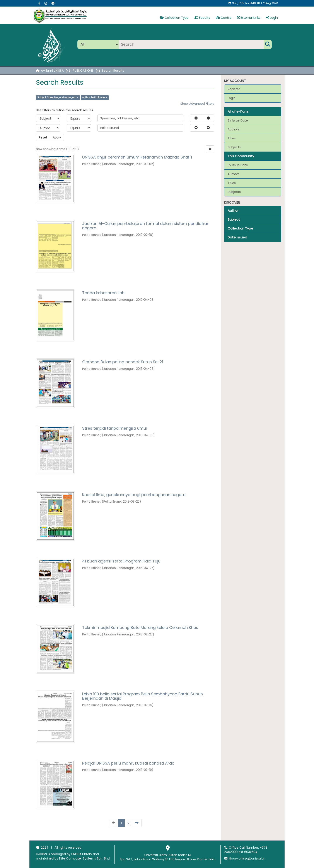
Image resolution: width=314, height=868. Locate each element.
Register (234, 89)
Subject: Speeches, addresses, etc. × (58, 97)
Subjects (234, 147)
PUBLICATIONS (83, 71)
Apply (57, 137)
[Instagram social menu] (46, 3)
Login (272, 18)
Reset (43, 137)
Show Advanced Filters (197, 104)
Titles (232, 138)
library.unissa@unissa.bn (245, 858)
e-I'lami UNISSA (52, 71)
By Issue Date (238, 120)
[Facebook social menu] (39, 3)
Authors (234, 129)
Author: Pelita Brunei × (95, 97)
